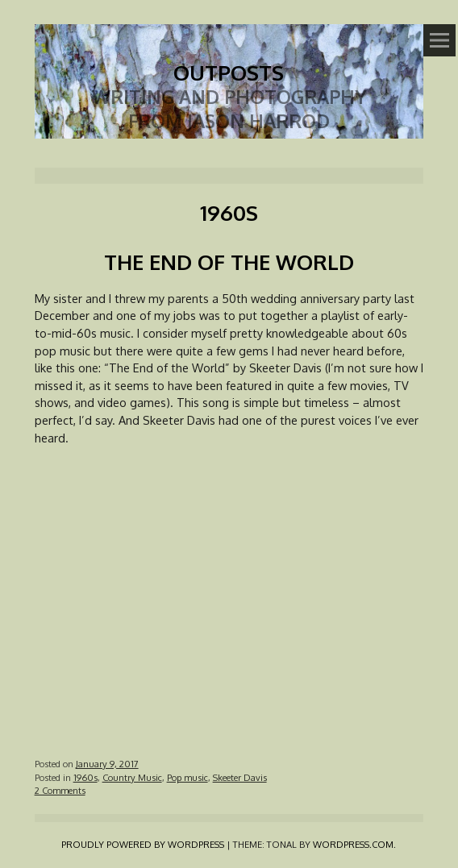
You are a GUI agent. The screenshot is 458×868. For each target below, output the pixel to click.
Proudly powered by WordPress (143, 844)
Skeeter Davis (240, 777)
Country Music (132, 777)
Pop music (187, 777)
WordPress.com (353, 844)
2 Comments (60, 790)
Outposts (229, 72)
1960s (85, 777)
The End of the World (229, 262)
